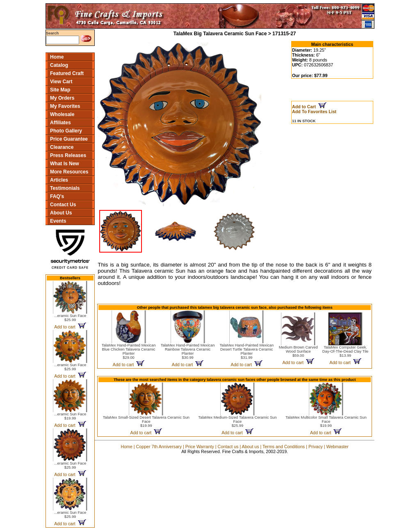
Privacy (316, 447)
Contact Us (63, 205)
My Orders (62, 98)
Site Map (60, 90)
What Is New (65, 164)
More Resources (69, 172)
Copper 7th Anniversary (159, 447)
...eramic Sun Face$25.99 (70, 318)
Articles (59, 180)
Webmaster (338, 447)
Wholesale (62, 114)
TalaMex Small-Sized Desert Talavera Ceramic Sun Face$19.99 (146, 422)
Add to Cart (309, 107)
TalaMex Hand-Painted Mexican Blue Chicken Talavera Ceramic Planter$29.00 (129, 351)
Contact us (228, 447)
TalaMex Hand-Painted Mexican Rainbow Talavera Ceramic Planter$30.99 (188, 351)
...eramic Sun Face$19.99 (70, 416)
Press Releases (68, 155)
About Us (61, 213)
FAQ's (57, 196)
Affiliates (60, 123)
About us (251, 447)
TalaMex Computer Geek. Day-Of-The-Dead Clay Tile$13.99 (346, 351)
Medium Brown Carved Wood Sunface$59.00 (298, 351)
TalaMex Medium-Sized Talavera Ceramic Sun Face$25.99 (237, 422)
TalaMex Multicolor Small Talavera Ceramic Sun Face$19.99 (326, 422)
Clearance (62, 147)
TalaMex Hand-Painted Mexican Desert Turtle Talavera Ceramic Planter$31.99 (247, 351)
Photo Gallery (66, 131)
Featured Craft (67, 73)
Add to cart (70, 327)
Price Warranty (200, 447)
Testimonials (65, 188)
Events (58, 221)
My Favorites (65, 106)
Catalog (59, 65)
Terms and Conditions (284, 447)
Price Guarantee (69, 139)
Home (57, 57)
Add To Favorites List (314, 112)
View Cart (61, 82)
